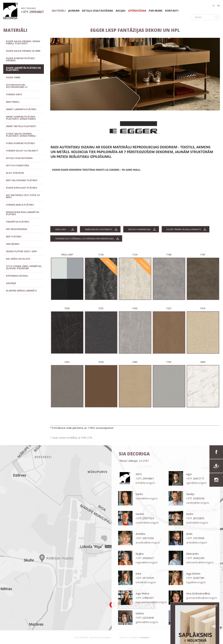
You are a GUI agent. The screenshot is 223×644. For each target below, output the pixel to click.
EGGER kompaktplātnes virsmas (20, 59)
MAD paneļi (13, 102)
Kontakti (172, 11)
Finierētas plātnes (18, 222)
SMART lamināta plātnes (21, 109)
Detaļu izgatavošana (98, 11)
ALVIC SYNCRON (15, 173)
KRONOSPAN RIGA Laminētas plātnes (23, 213)
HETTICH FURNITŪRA (17, 166)
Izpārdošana (137, 11)
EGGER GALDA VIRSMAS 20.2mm (23, 51)
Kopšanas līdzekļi (17, 276)
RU (219, 6)
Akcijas (121, 11)
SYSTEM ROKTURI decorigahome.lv (17, 86)
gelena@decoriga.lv (147, 622)
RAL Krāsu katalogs (18, 259)
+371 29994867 (32, 12)
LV (214, 6)
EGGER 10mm (13, 77)
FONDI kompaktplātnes (20, 143)
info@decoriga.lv (145, 483)
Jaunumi (74, 11)
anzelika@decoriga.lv (148, 542)
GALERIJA (11, 283)
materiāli (59, 11)
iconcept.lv (144, 637)
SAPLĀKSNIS (13, 244)
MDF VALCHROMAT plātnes (22, 180)
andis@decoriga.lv (197, 542)
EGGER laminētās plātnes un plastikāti (23, 69)
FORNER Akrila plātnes (20, 205)
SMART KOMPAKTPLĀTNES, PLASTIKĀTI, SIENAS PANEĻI (21, 118)
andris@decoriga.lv (197, 523)
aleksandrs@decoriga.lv (200, 562)
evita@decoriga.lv (146, 582)
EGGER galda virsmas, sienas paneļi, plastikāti (23, 42)
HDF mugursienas (17, 229)
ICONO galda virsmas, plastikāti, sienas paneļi (21, 135)
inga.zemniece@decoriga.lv (151, 602)
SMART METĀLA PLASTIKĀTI (21, 126)
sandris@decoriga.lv (147, 523)
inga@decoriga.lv (196, 582)
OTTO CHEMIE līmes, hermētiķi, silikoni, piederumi (24, 267)
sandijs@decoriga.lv (198, 503)
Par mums (156, 11)
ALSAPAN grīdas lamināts (21, 291)
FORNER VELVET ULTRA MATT (22, 151)
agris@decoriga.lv (196, 483)
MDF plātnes (14, 237)
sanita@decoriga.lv (147, 498)
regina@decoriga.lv (147, 562)
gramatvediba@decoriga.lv (202, 598)
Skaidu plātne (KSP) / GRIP (21, 251)
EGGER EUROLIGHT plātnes (21, 188)
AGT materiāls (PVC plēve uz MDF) (23, 196)
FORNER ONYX (14, 94)
